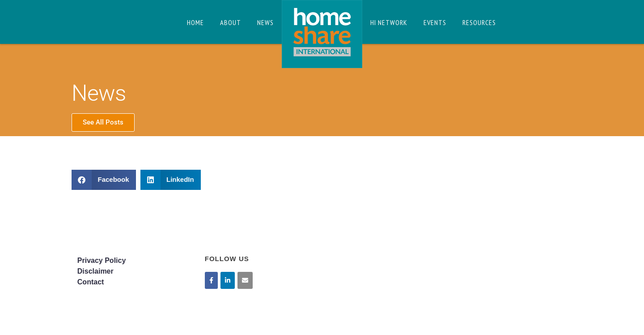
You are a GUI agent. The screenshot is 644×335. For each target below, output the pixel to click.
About (231, 22)
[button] (104, 180)
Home (195, 22)
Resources (479, 22)
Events (435, 22)
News (265, 22)
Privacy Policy (102, 260)
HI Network (389, 22)
